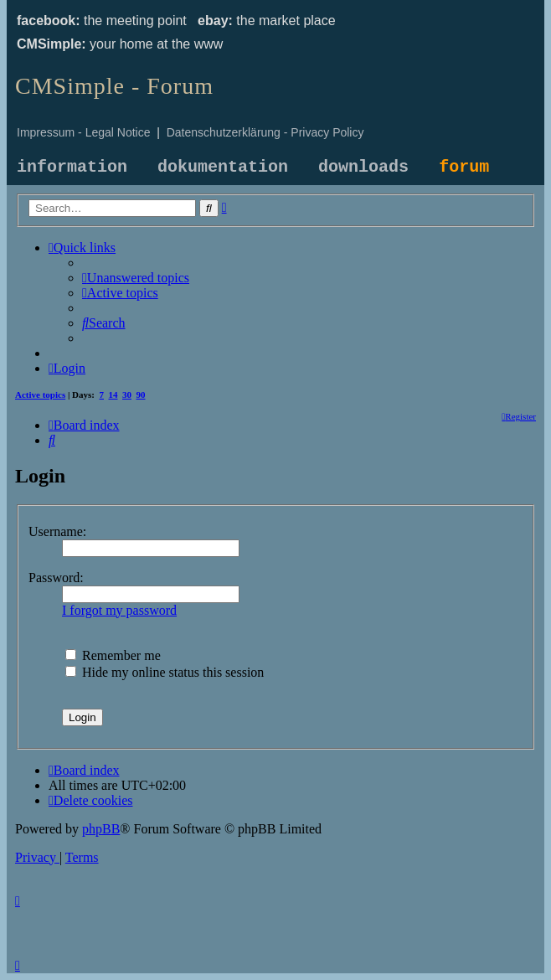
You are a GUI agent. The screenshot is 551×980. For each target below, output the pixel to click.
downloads (363, 167)
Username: (57, 531)
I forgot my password (119, 610)
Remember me (113, 655)
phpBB (101, 829)
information (72, 167)
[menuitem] (136, 278)
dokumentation (223, 167)
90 (141, 395)
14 (113, 395)
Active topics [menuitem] (40, 395)
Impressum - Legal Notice (84, 132)
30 (127, 395)
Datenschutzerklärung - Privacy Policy (265, 132)
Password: (56, 578)
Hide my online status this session (165, 672)
